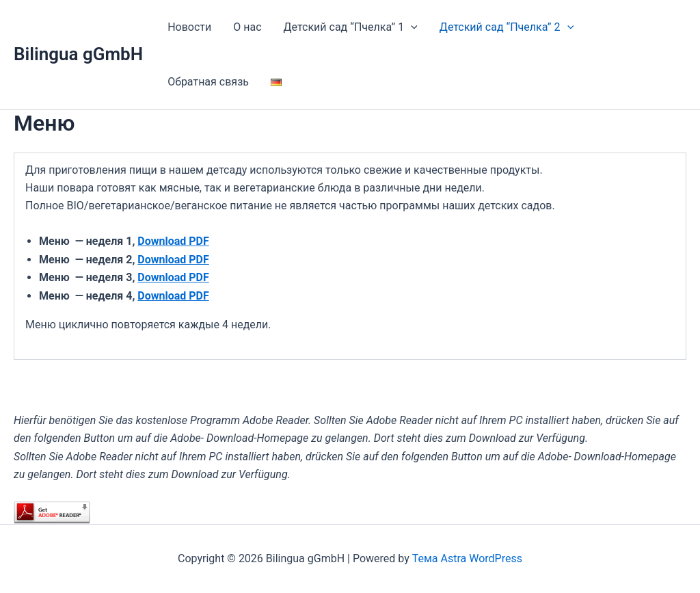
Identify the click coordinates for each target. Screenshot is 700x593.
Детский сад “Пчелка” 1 (351, 27)
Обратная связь (208, 82)
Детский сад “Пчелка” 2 (507, 27)
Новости (189, 27)
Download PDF (173, 241)
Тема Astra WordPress (467, 558)
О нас (247, 27)
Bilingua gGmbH (78, 54)
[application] (411, 27)
